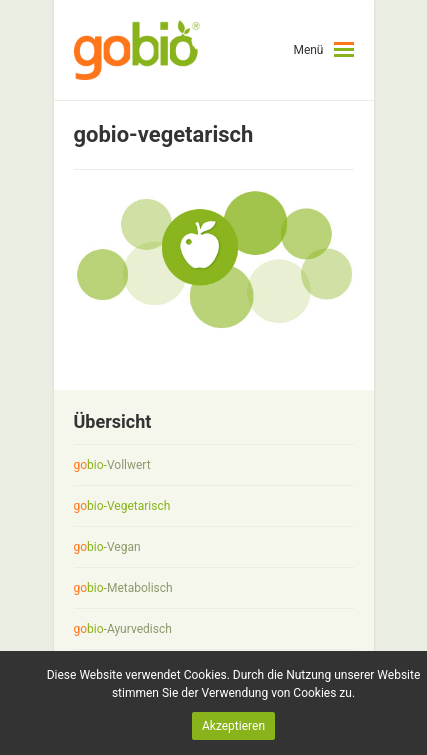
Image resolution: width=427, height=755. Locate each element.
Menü (308, 50)
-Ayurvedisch (123, 629)
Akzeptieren (233, 726)
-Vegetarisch (122, 506)
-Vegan (107, 547)
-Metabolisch (123, 588)
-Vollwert (112, 465)
